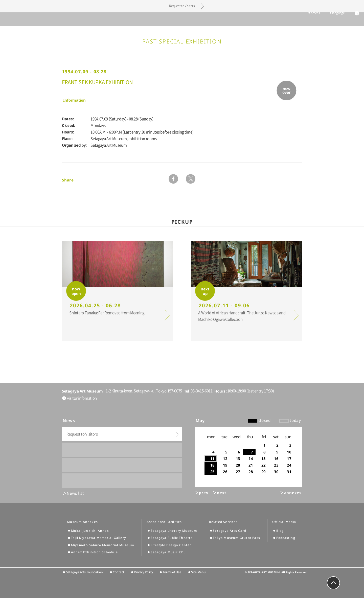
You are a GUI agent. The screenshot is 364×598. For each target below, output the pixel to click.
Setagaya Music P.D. (168, 552)
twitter (191, 179)
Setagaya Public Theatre (172, 538)
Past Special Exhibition (182, 41)
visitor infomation (82, 398)
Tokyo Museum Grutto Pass (236, 538)
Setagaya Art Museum (182, 19)
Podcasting (286, 538)
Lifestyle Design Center (171, 545)
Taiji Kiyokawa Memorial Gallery (98, 538)
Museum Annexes (82, 522)
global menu (18, 19)
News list (75, 493)
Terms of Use (172, 572)
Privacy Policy (143, 572)
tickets (288, 19)
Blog (280, 531)
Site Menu (198, 572)
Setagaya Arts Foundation (84, 572)
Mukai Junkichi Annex (90, 531)
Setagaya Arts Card (230, 531)
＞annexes (291, 493)
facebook (173, 179)
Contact (118, 572)
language (331, 19)
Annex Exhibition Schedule (94, 552)
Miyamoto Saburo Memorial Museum (103, 545)
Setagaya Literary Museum (174, 531)
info (349, 20)
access (308, 19)
